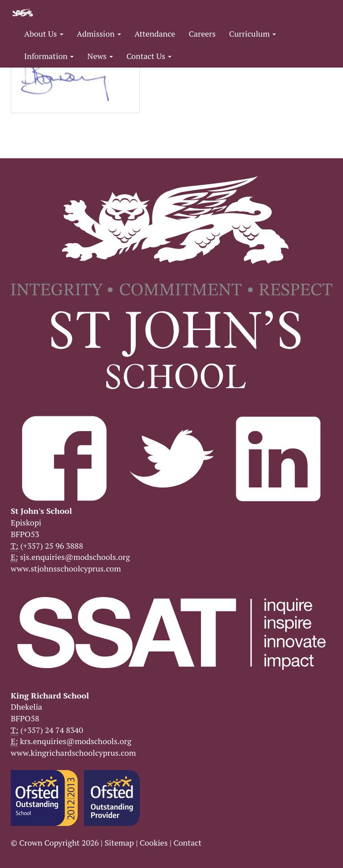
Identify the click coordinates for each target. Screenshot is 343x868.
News (100, 56)
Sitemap (119, 843)
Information (49, 56)
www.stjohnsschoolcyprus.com (66, 568)
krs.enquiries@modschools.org (76, 741)
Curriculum (253, 34)
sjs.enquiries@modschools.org (75, 557)
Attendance (155, 34)
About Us (44, 34)
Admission (99, 34)
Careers (202, 34)
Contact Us (149, 56)
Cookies (154, 843)
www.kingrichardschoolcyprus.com (73, 753)
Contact (187, 843)
